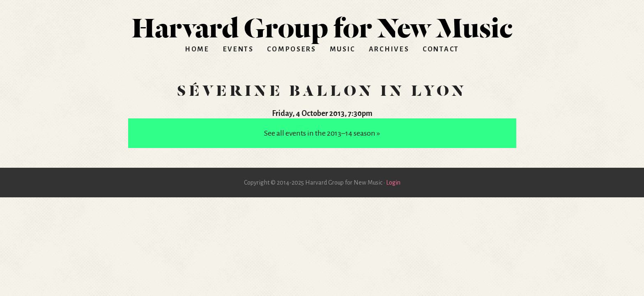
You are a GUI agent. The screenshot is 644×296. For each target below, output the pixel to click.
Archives (389, 49)
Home (197, 49)
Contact (441, 49)
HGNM (322, 25)
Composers (291, 49)
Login (393, 183)
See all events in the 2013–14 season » (322, 133)
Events (238, 49)
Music (343, 49)
